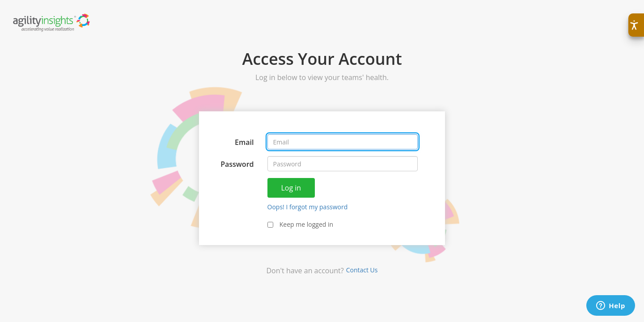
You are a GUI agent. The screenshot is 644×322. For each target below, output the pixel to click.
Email (244, 142)
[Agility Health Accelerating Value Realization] (52, 22)
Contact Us (362, 270)
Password (237, 164)
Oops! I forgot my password (308, 207)
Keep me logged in (301, 224)
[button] (636, 25)
